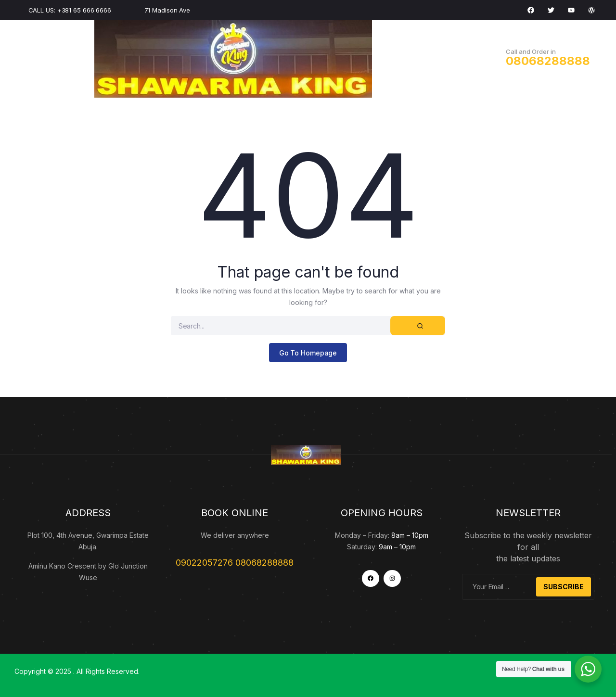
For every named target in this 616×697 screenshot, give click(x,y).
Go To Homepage (308, 353)
